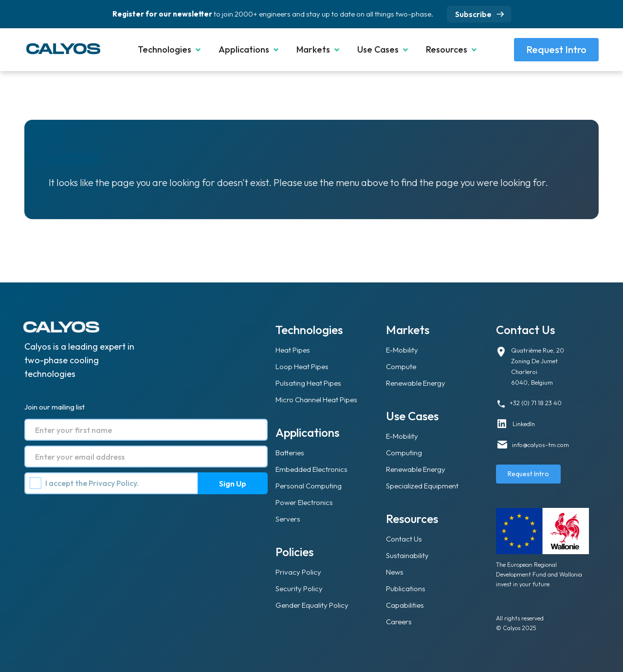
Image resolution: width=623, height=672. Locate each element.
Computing (404, 453)
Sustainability (407, 555)
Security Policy (299, 588)
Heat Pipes (293, 350)
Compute (401, 366)
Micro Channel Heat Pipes (316, 400)
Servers (288, 519)
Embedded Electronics (311, 469)
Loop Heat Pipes (302, 366)
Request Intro (556, 49)
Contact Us (404, 539)
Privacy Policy (113, 483)
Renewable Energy (416, 383)
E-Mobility (402, 350)
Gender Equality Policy (312, 605)
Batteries (290, 453)
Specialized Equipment (422, 486)
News (395, 572)
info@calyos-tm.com (541, 445)
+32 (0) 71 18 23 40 (536, 403)
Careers (399, 622)
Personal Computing (309, 486)
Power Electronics (304, 502)
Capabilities (405, 605)
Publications (406, 588)
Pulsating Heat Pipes (308, 383)
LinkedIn (524, 424)
